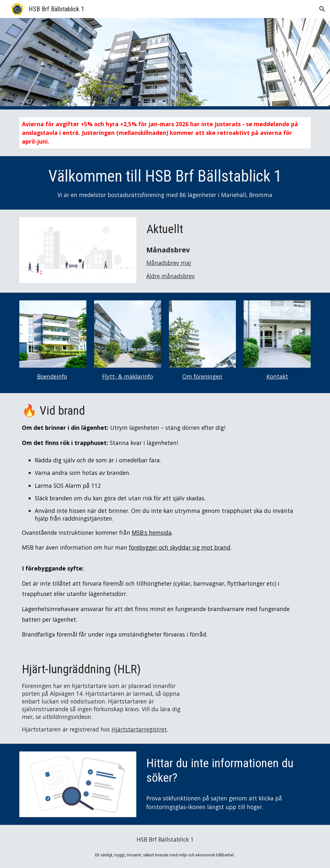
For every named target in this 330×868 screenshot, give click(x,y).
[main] (165, 133)
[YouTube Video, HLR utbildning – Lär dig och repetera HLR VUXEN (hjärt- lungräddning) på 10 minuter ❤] (252, 691)
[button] (322, 9)
